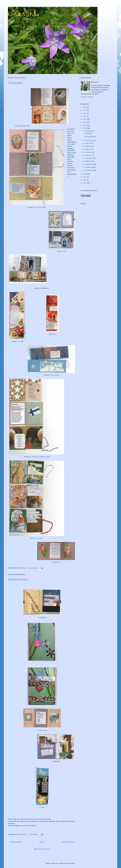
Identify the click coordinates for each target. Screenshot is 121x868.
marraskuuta (89, 140)
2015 (85, 122)
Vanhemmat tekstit (68, 842)
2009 (85, 183)
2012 (85, 174)
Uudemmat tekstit (16, 842)
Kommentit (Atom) (44, 849)
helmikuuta (89, 167)
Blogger (72, 863)
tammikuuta (89, 170)
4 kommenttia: (33, 568)
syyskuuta (88, 146)
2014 (85, 125)
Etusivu (42, 842)
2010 (85, 180)
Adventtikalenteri (18, 579)
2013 (85, 128)
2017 (85, 116)
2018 (85, 113)
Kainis (96, 82)
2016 (85, 119)
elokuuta (88, 149)
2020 (85, 107)
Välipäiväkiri (15, 83)
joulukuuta (89, 131)
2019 (85, 110)
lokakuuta (88, 143)
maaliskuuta (89, 164)
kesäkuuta (89, 155)
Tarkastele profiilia (87, 97)
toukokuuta (89, 158)
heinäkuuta (89, 152)
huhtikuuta (89, 161)
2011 (85, 177)
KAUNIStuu (23, 14)
